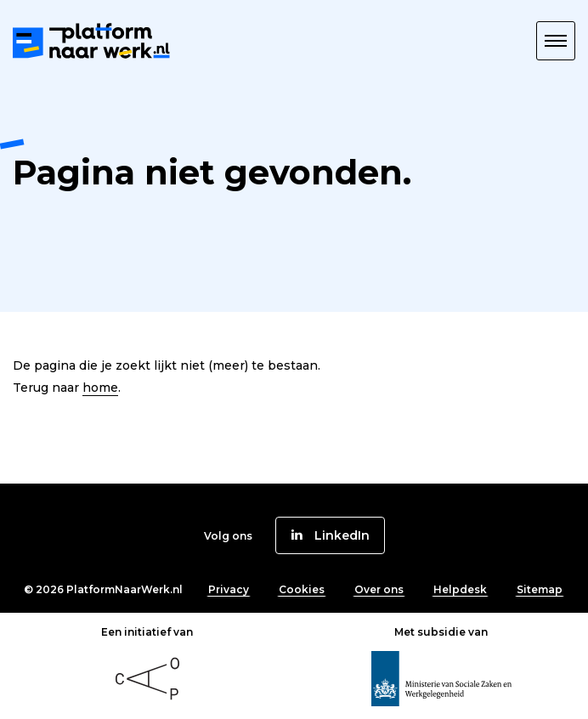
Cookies (302, 589)
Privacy (229, 589)
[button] (556, 41)
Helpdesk (460, 589)
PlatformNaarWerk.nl (124, 589)
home (100, 388)
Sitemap (540, 589)
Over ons (379, 589)
